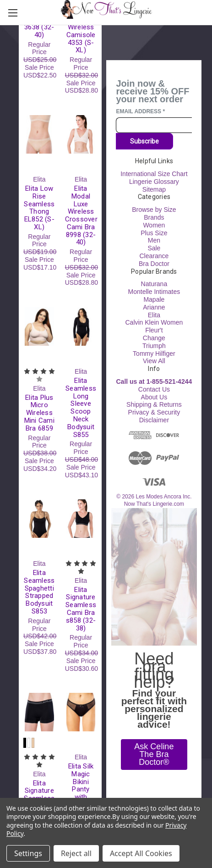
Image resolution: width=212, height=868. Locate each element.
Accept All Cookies (141, 853)
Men (154, 240)
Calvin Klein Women (154, 322)
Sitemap (154, 189)
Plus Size (154, 232)
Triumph (154, 345)
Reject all (76, 853)
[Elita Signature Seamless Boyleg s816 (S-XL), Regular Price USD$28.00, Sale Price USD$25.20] (39, 712)
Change (154, 337)
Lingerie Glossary (154, 181)
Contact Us (154, 389)
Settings (28, 853)
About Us (154, 397)
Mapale (154, 299)
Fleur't (154, 330)
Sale (154, 248)
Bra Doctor (154, 263)
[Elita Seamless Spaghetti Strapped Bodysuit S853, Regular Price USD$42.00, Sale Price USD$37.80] (39, 519)
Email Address (140, 111)
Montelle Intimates (154, 292)
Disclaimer (154, 420)
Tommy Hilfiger (154, 353)
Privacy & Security (154, 412)
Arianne (154, 307)
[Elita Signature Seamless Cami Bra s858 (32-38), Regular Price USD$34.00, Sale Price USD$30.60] (81, 519)
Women (154, 225)
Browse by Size (154, 210)
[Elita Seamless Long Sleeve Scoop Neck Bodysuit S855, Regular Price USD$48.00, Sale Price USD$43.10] (81, 326)
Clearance (154, 256)
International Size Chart (154, 174)
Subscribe (144, 141)
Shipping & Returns (154, 404)
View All (154, 361)
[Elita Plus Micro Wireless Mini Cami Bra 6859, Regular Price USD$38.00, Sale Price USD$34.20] (39, 326)
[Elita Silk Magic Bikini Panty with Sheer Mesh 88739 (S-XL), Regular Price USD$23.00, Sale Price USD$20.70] (81, 712)
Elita (154, 315)
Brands (154, 217)
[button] (154, 754)
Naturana (154, 284)
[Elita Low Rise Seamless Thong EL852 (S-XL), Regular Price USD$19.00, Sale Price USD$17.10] (39, 134)
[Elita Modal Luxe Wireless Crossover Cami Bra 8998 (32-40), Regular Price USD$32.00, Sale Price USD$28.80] (81, 134)
